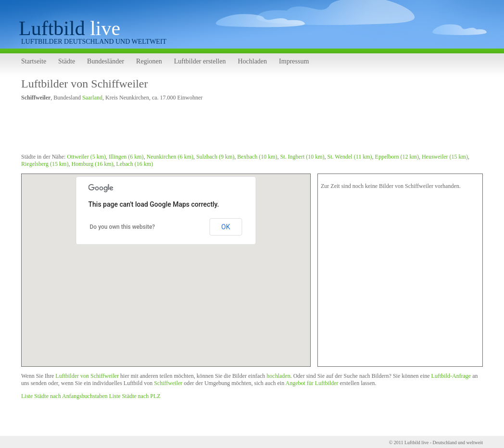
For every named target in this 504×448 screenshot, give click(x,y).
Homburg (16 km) (92, 164)
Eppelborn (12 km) (397, 157)
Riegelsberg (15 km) (45, 164)
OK (226, 227)
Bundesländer (106, 61)
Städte (67, 61)
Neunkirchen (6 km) (170, 157)
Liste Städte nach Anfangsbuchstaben (64, 396)
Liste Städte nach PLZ (135, 396)
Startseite (34, 61)
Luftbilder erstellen (200, 61)
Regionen (149, 61)
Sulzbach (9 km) (215, 157)
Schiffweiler (168, 383)
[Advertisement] (196, 129)
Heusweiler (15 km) (445, 157)
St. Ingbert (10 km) (302, 157)
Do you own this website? (123, 227)
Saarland (92, 98)
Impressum (294, 61)
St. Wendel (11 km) (350, 157)
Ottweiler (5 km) (86, 157)
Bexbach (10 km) (257, 157)
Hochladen (252, 61)
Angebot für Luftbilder (312, 383)
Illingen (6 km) (126, 157)
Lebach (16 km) (135, 164)
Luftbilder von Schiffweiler (84, 84)
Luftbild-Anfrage (451, 376)
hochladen (278, 376)
